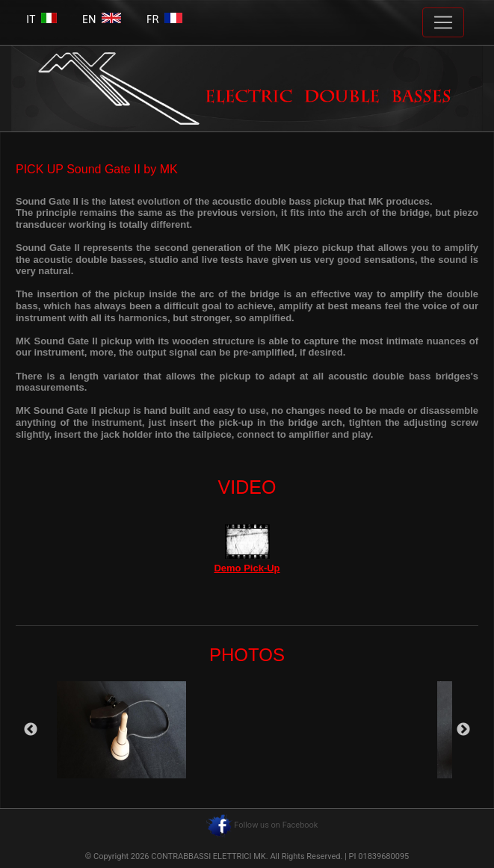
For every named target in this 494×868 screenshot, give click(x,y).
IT (41, 19)
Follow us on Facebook (276, 825)
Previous (31, 730)
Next (463, 730)
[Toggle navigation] (443, 22)
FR (164, 19)
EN (102, 19)
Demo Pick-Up (247, 568)
